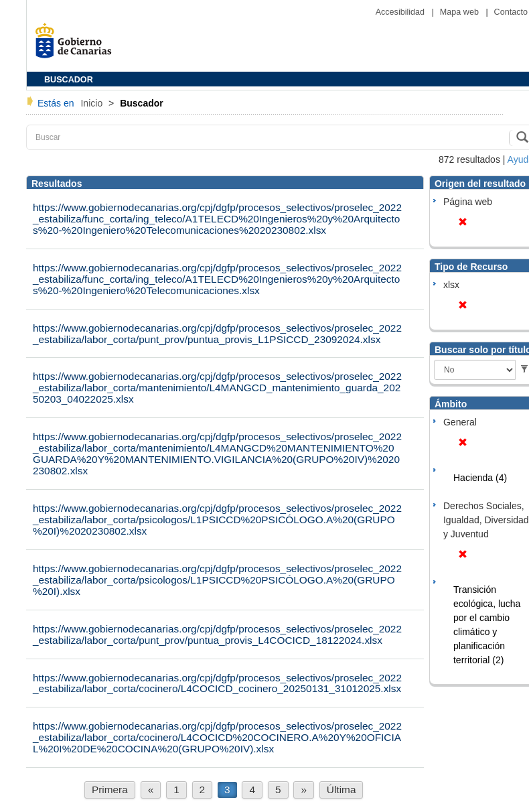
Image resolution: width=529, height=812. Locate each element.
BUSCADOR (69, 80)
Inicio (93, 103)
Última (342, 790)
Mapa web (461, 12)
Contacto (511, 12)
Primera (110, 790)
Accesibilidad (401, 12)
